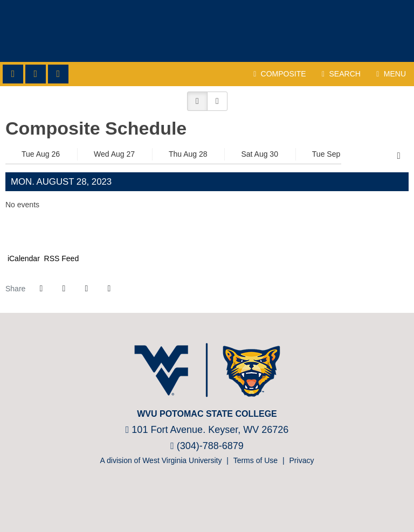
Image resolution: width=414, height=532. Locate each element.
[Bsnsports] (222, 499)
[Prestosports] (206, 499)
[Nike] (238, 499)
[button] (197, 101)
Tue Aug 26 (41, 154)
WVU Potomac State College (207, 31)
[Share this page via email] (86, 289)
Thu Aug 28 (188, 154)
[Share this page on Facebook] (41, 289)
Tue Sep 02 (332, 154)
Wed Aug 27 (114, 154)
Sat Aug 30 (260, 154)
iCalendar (23, 258)
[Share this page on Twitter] (64, 289)
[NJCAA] (189, 499)
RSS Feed (60, 258)
